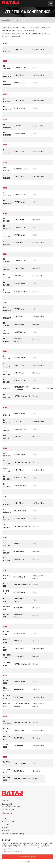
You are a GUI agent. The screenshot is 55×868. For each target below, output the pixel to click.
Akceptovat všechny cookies (27, 857)
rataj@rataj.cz (7, 813)
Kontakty (5, 827)
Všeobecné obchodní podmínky (13, 833)
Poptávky (5, 824)
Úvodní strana (6, 20)
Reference (6, 830)
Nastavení (27, 862)
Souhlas (5, 847)
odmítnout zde (17, 851)
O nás (4, 818)
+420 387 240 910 (8, 809)
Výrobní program (8, 821)
